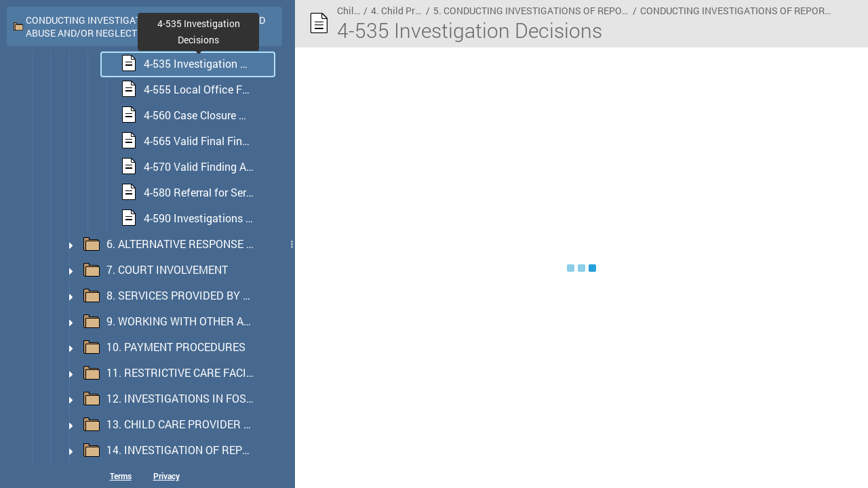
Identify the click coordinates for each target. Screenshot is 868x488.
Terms (121, 476)
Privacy (166, 476)
